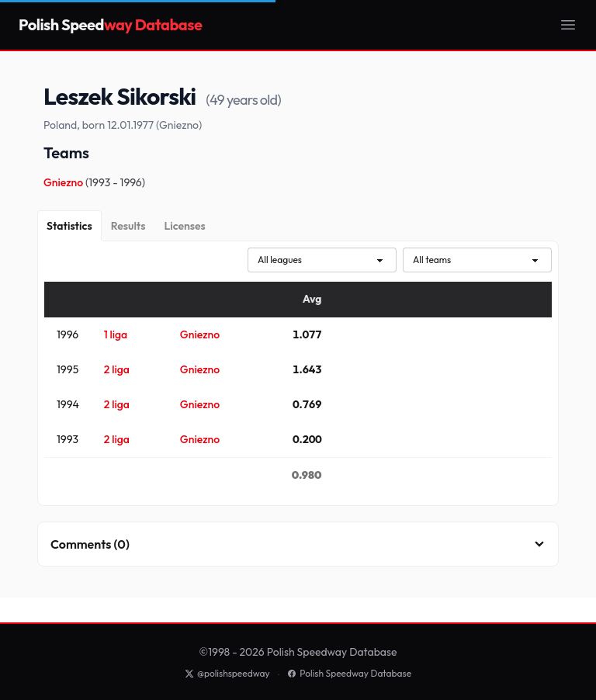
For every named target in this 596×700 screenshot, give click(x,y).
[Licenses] (184, 226)
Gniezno (64, 182)
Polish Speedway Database (349, 673)
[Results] (128, 226)
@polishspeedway (227, 673)
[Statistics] (69, 226)
